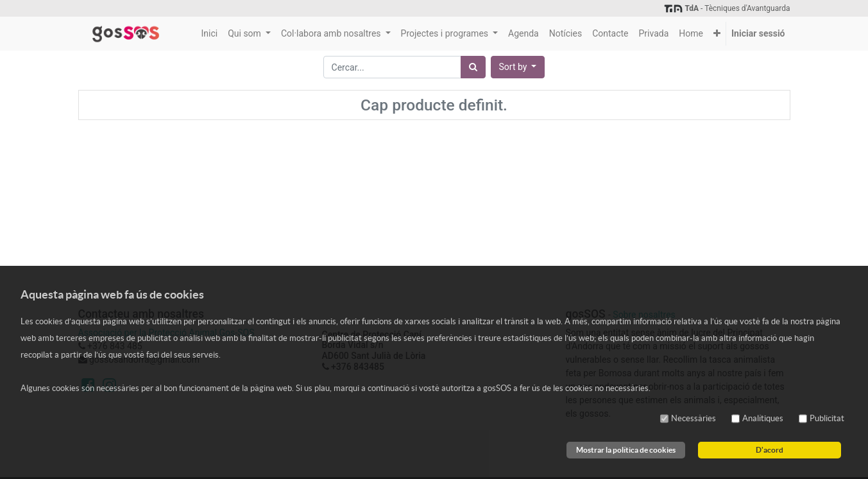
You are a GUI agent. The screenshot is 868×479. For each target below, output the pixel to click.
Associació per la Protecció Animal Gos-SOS (166, 333)
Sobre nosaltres (644, 315)
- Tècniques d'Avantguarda (727, 8)
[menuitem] (209, 34)
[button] (717, 34)
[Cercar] (473, 67)
